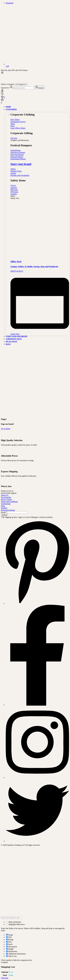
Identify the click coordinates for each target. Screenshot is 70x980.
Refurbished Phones (18, 159)
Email (4, 512)
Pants (13, 126)
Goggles (14, 194)
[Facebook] (37, 705)
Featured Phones (17, 157)
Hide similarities (14, 922)
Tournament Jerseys (18, 122)
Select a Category (8, 84)
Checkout (5, 978)
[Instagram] (37, 777)
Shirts (13, 124)
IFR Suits (14, 190)
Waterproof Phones (18, 152)
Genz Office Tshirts (18, 128)
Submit (4, 515)
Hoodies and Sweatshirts (20, 175)
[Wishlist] (35, 97)
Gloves (13, 185)
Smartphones (15, 150)
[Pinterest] (37, 604)
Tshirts (13, 169)
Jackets (13, 173)
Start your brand (21, 164)
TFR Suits (14, 192)
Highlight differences (15, 924)
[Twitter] (37, 841)
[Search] (40, 87)
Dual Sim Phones (17, 155)
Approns (14, 188)
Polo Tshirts (15, 120)
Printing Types (16, 171)
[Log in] (2, 91)
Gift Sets (14, 138)
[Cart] (35, 101)
